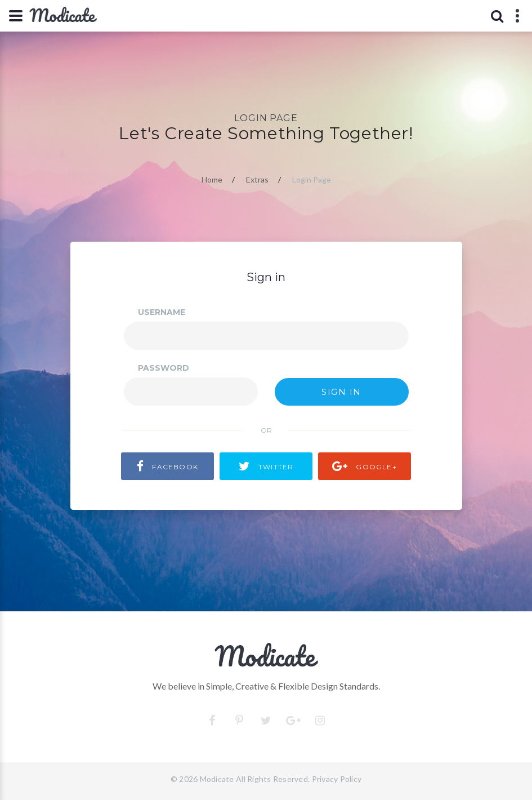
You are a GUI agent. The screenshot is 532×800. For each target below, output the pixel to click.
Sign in (341, 392)
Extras (257, 179)
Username (162, 312)
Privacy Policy (337, 779)
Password (164, 368)
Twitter (266, 466)
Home (212, 179)
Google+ (365, 466)
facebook (167, 466)
